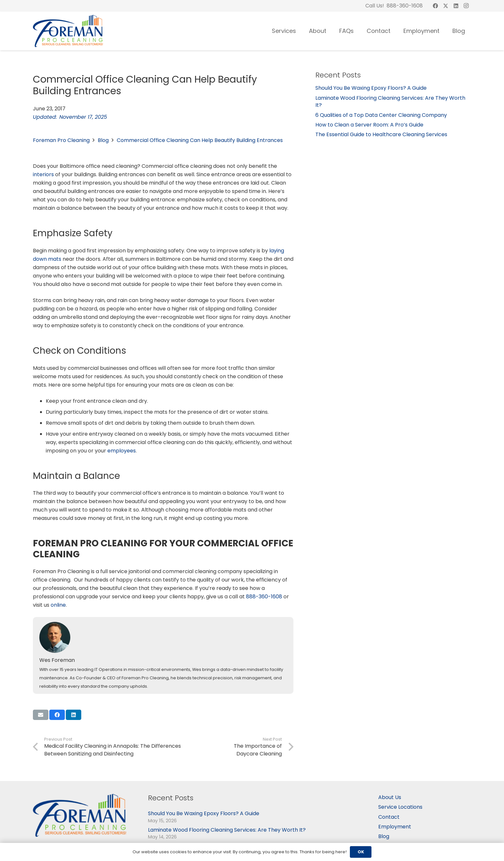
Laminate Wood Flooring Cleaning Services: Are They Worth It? (390, 101)
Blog (103, 140)
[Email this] (41, 715)
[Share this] (57, 715)
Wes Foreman (57, 660)
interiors (43, 174)
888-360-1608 (264, 597)
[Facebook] (435, 6)
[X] (446, 6)
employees (122, 451)
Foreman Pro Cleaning (61, 140)
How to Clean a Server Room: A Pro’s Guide (369, 125)
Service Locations (400, 807)
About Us (390, 797)
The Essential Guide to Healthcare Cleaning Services (381, 134)
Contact (389, 817)
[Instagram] (466, 6)
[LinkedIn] (456, 6)
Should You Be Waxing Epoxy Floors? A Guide (371, 88)
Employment (395, 827)
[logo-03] (68, 31)
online (58, 605)
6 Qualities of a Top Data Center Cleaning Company (381, 115)
